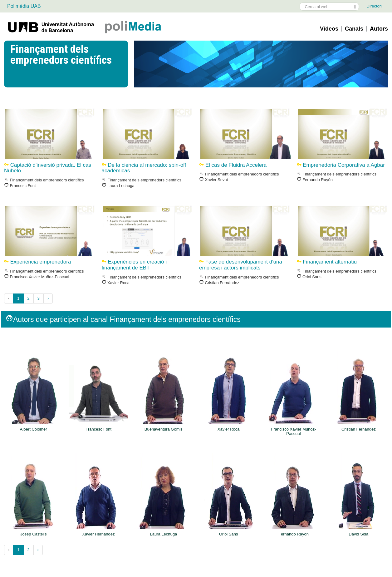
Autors (379, 29)
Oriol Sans (309, 277)
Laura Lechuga (118, 186)
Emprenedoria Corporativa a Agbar (341, 165)
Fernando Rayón (315, 180)
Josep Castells (34, 534)
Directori (374, 6)
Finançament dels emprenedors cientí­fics (44, 180)
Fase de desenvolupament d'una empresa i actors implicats (241, 265)
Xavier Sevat (213, 180)
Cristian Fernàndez (219, 283)
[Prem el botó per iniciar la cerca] (355, 7)
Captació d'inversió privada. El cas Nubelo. (48, 168)
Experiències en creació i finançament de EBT (134, 265)
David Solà (358, 534)
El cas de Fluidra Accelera (233, 165)
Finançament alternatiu (327, 262)
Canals (354, 29)
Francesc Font (20, 186)
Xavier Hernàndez (98, 534)
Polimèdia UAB (24, 6)
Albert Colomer (34, 429)
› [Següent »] (48, 298)
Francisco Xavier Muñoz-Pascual (37, 277)
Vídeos (329, 29)
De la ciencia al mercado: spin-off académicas (144, 168)
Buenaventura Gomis (164, 429)
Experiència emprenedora (37, 262)
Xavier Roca (116, 283)
